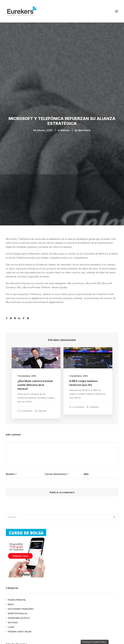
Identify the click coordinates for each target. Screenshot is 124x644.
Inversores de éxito (19, 615)
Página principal (17, 597)
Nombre (11, 471)
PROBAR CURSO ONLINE (20, 629)
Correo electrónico (57, 471)
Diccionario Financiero (21, 606)
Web (86, 471)
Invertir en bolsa (18, 610)
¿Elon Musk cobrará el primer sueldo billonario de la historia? (35, 382)
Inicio (11, 601)
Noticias (65, 129)
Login (11, 624)
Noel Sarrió (84, 129)
